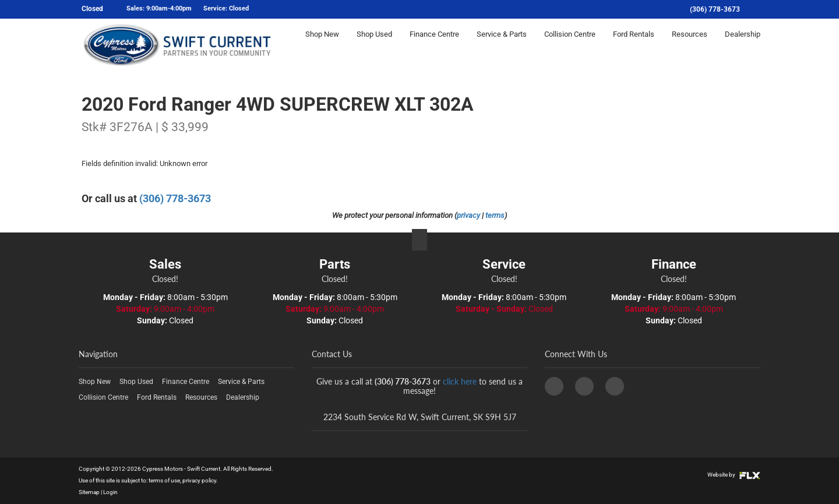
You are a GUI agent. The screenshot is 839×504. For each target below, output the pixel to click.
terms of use (164, 480)
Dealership (743, 45)
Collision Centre (570, 45)
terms (495, 215)
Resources (690, 45)
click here (460, 381)
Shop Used (374, 45)
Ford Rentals (634, 45)
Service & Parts (502, 45)
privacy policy (199, 480)
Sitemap (89, 492)
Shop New (322, 45)
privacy (468, 215)
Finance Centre (434, 45)
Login (110, 492)
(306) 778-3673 (715, 9)
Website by (734, 475)
